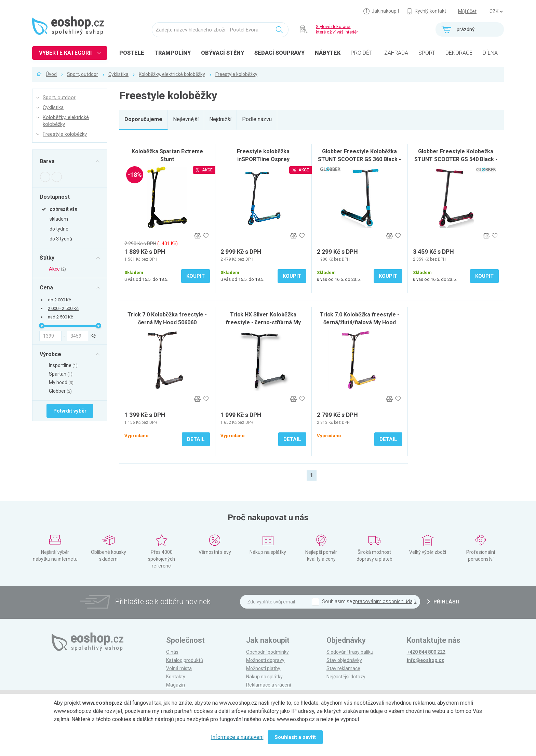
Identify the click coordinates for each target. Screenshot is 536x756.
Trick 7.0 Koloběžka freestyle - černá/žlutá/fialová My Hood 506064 (360, 322)
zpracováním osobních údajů (385, 601)
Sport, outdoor (83, 74)
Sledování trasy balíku (350, 652)
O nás (172, 652)
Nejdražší (220, 119)
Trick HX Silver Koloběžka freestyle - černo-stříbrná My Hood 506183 (263, 322)
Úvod (51, 74)
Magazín (176, 685)
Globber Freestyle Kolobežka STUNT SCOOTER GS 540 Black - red (456, 159)
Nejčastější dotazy (346, 677)
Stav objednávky (344, 660)
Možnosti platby (263, 668)
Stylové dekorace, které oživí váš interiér (337, 29)
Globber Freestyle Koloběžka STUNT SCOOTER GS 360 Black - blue (359, 159)
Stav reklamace (343, 668)
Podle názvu (257, 119)
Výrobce (50, 354)
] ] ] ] (496, 12)
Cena (46, 287)
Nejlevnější (186, 119)
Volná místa (179, 668)
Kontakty (176, 677)
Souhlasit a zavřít (295, 737)
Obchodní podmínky (267, 652)
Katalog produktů (185, 660)
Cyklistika (118, 74)
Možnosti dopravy (265, 660)
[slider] (42, 326)
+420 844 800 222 (426, 652)
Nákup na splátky (264, 677)
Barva (47, 161)
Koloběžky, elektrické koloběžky (172, 74)
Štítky (47, 258)
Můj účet (467, 11)
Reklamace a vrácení (269, 685)
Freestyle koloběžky (236, 74)
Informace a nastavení (237, 737)
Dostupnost (55, 197)
